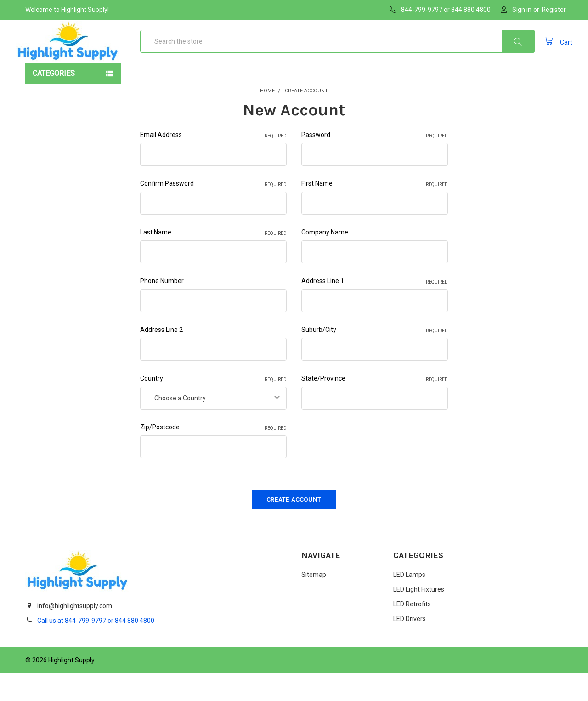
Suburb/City (375, 358)
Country (213, 407)
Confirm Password (213, 212)
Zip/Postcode (213, 456)
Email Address (213, 163)
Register (554, 10)
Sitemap (314, 603)
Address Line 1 (375, 309)
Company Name (325, 260)
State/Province (375, 407)
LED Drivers (410, 647)
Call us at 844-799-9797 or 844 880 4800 (96, 648)
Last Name (213, 261)
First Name (375, 212)
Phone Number (162, 309)
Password (375, 163)
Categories (54, 101)
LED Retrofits (412, 632)
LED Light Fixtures (419, 617)
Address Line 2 (161, 358)
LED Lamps (409, 603)
